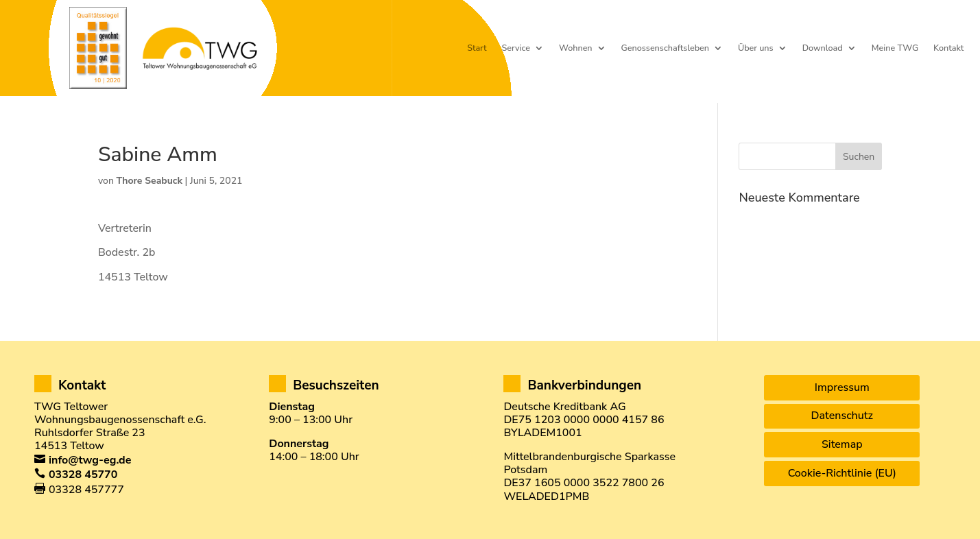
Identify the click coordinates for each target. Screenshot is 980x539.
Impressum (842, 387)
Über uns (756, 48)
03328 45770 (83, 475)
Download (823, 48)
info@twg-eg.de (90, 460)
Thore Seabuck (150, 181)
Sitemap (842, 444)
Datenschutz (842, 416)
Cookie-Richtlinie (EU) (842, 473)
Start (477, 48)
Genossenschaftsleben (665, 48)
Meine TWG (895, 48)
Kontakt (948, 48)
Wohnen (576, 48)
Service (516, 48)
